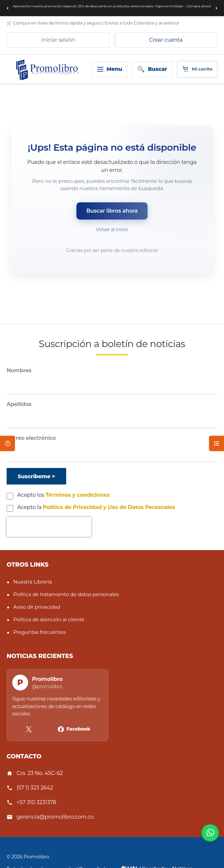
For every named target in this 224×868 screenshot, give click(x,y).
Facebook (78, 729)
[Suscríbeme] (36, 476)
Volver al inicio (112, 230)
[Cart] (197, 69)
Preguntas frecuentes (40, 632)
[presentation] (49, 527)
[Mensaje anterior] (8, 8)
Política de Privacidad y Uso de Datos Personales (109, 507)
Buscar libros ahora (112, 211)
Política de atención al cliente (49, 619)
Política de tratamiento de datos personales (66, 594)
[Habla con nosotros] (210, 833)
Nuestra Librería (33, 582)
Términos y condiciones (78, 495)
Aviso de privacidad (37, 607)
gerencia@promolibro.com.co (55, 817)
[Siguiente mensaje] (216, 8)
